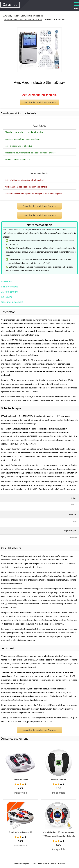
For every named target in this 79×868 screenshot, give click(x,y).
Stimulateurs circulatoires (32, 16)
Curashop (7, 16)
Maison (16, 16)
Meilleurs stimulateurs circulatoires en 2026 (23, 20)
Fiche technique (10, 287)
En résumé (7, 297)
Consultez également (12, 302)
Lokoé (62, 863)
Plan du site (44, 863)
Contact (34, 863)
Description (7, 281)
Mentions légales (22, 863)
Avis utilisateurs (9, 292)
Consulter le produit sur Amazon (39, 102)
